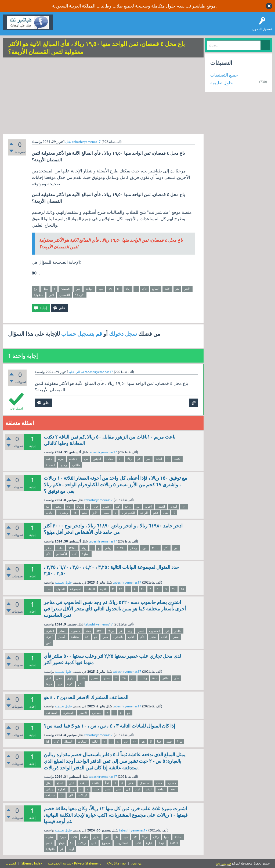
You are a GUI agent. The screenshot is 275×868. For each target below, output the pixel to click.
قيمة (169, 742)
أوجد (173, 789)
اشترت (50, 837)
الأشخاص (61, 554)
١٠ (184, 507)
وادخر (133, 548)
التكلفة (174, 843)
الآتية (167, 289)
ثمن (78, 289)
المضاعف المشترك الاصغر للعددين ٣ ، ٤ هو (86, 697)
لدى (48, 678)
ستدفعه (50, 795)
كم (139, 459)
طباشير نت (224, 863)
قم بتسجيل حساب (82, 334)
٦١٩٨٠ (72, 548)
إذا (47, 742)
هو (177, 289)
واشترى (63, 513)
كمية (70, 684)
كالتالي (76, 465)
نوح (144, 548)
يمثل (49, 783)
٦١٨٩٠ (121, 548)
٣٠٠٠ (155, 548)
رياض (108, 548)
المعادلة (50, 465)
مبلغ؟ (86, 554)
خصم (159, 783)
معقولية (39, 295)
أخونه (148, 507)
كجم (84, 513)
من (86, 459)
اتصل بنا (11, 864)
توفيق (58, 507)
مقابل (110, 459)
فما (159, 742)
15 (75, 513)
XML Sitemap (116, 864)
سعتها (107, 678)
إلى (128, 789)
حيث (97, 789)
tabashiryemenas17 (103, 452)
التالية (103, 589)
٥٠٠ (155, 678)
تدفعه (83, 783)
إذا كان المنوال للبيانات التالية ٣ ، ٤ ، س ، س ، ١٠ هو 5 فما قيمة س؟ (109, 726)
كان (56, 742)
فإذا (96, 507)
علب (83, 678)
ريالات (50, 513)
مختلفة (75, 637)
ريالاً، (145, 837)
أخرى (49, 637)
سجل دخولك (123, 334)
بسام (62, 631)
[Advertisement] (103, 96)
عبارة (149, 843)
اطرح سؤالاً (87, 26)
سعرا (176, 637)
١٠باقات (74, 459)
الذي (72, 783)
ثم (121, 631)
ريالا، (111, 631)
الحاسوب (155, 631)
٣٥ (182, 589)
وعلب (143, 678)
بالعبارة (62, 789)
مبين (105, 637)
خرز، (96, 837)
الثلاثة (174, 507)
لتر (133, 678)
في (167, 631)
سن (118, 789)
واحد (128, 507)
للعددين (97, 713)
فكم (155, 513)
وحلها (64, 465)
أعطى (107, 507)
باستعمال (145, 783)
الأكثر (187, 289)
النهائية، (50, 849)
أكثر (166, 548)
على (94, 843)
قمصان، (66, 289)
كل (118, 507)
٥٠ (119, 289)
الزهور (97, 459)
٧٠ (174, 589)
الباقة (159, 459)
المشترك (68, 713)
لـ (115, 783)
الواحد (89, 289)
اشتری (50, 631)
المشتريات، (123, 843)
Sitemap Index (32, 864)
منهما (49, 684)
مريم (61, 459)
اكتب (138, 843)
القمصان (65, 295)
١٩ (110, 289)
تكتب (177, 459)
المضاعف (52, 713)
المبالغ (156, 289)
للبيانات (82, 742)
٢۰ (143, 589)
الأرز (95, 513)
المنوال (60, 589)
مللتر (166, 678)
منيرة (63, 837)
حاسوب (76, 631)
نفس (141, 631)
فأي (144, 289)
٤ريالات (83, 795)
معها (167, 837)
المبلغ (60, 783)
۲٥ (121, 589)
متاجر (178, 631)
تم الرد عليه (76, 372)
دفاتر (131, 783)
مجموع (106, 843)
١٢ (135, 837)
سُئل (68, 142)
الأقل (164, 637)
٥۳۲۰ (100, 631)
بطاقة (178, 837)
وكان (156, 837)
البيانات (91, 589)
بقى (166, 513)
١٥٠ (69, 507)
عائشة (96, 783)
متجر (153, 637)
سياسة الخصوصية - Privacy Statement (74, 864)
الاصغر (83, 713)
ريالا (128, 289)
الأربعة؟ (80, 295)
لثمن (51, 295)
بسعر (106, 513)
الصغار (161, 507)
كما (87, 637)
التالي (131, 637)
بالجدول (118, 637)
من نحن (136, 864)
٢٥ (124, 678)
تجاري (71, 678)
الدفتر (149, 789)
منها (101, 289)
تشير (108, 789)
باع (36, 289)
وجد (130, 631)
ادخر (49, 548)
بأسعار (62, 637)
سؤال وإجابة (66, 26)
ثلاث (74, 837)
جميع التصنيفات (224, 75)
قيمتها (61, 843)
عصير (95, 678)
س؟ (180, 742)
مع (48, 507)
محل (46, 289)
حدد (48, 589)
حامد (60, 548)
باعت (49, 459)
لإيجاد (161, 843)
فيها (60, 684)
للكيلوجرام (128, 513)
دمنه (88, 631)
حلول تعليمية (63, 583)
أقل (74, 554)
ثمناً (107, 783)
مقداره (172, 783)
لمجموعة (76, 589)
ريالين (49, 789)
